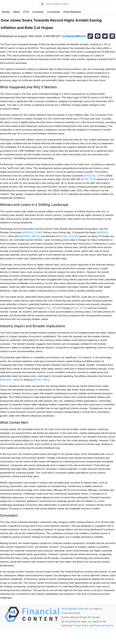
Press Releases (72, 12)
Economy (38, 12)
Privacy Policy (81, 625)
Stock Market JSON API (75, 609)
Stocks (6, 12)
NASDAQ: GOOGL (67, 236)
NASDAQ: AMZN (10, 380)
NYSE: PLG (78, 308)
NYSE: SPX (89, 179)
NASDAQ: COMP (94, 176)
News (17, 12)
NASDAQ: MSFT (29, 236)
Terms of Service (104, 625)
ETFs (26, 12)
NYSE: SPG (50, 308)
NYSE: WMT (41, 380)
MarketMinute (76, 36)
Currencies (53, 12)
